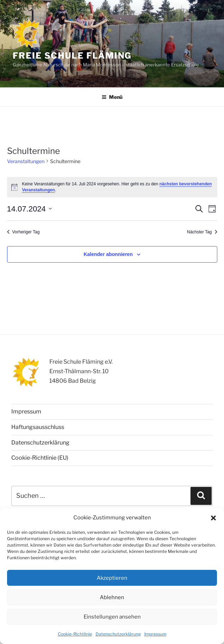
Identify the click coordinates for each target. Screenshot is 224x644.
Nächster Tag (202, 232)
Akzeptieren (112, 578)
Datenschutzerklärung (118, 634)
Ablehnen (112, 597)
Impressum (155, 634)
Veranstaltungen (26, 161)
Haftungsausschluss (38, 427)
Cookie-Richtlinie (75, 634)
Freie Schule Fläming (72, 56)
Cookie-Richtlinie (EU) (40, 458)
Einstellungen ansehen (112, 617)
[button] (213, 518)
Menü (112, 97)
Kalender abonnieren (108, 254)
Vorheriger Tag (23, 232)
